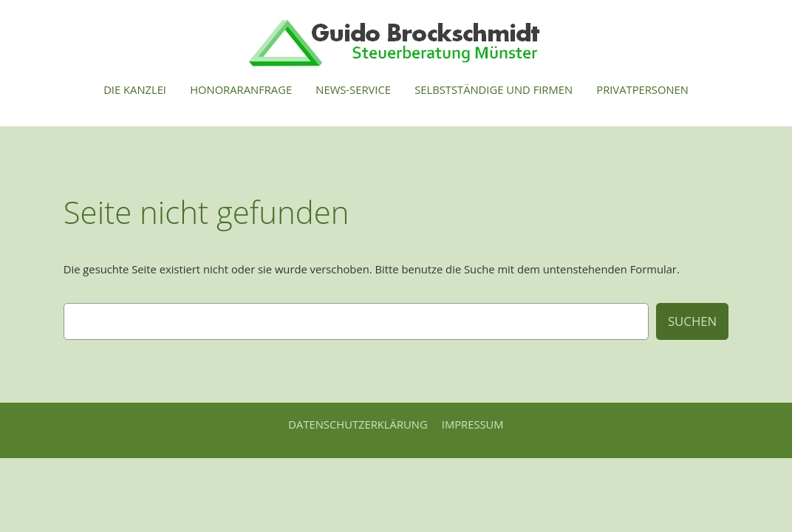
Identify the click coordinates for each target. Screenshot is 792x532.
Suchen (692, 321)
